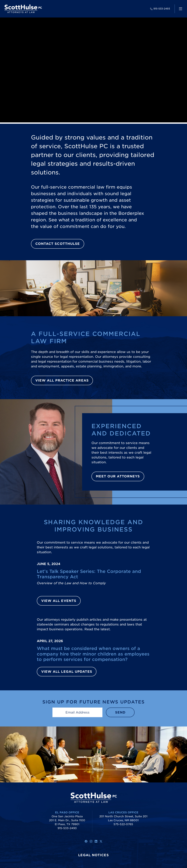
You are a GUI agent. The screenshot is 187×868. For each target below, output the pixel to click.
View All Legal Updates (67, 672)
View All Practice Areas (62, 380)
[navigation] (181, 9)
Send (120, 712)
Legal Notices (93, 855)
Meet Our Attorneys (118, 476)
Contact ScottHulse (58, 244)
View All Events (59, 601)
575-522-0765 (123, 824)
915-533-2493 (160, 9)
